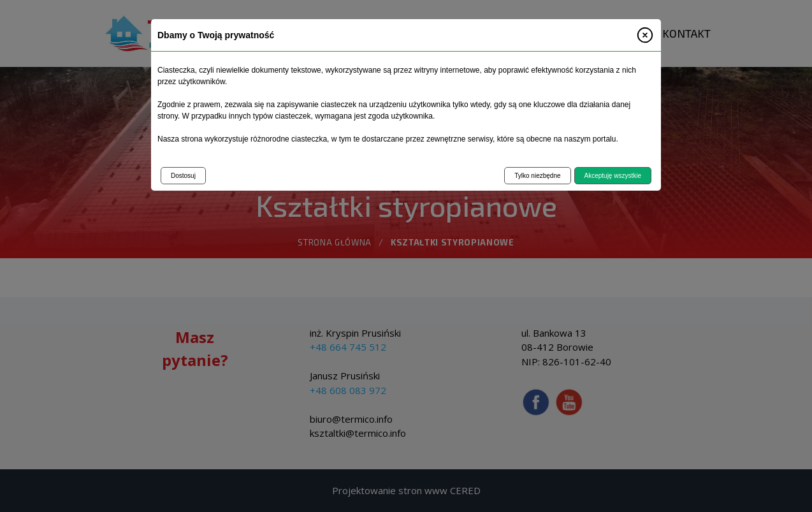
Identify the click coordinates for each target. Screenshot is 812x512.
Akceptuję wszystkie (613, 176)
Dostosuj (183, 176)
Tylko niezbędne (537, 176)
